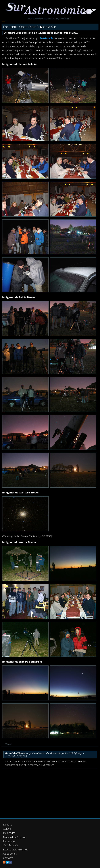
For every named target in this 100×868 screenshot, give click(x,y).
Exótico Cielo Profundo (16, 850)
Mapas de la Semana (15, 837)
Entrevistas (9, 841)
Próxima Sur (47, 38)
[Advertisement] (50, 792)
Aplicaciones (10, 854)
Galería (7, 829)
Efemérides (9, 833)
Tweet (9, 744)
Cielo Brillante (11, 845)
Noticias (8, 825)
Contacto (8, 858)
